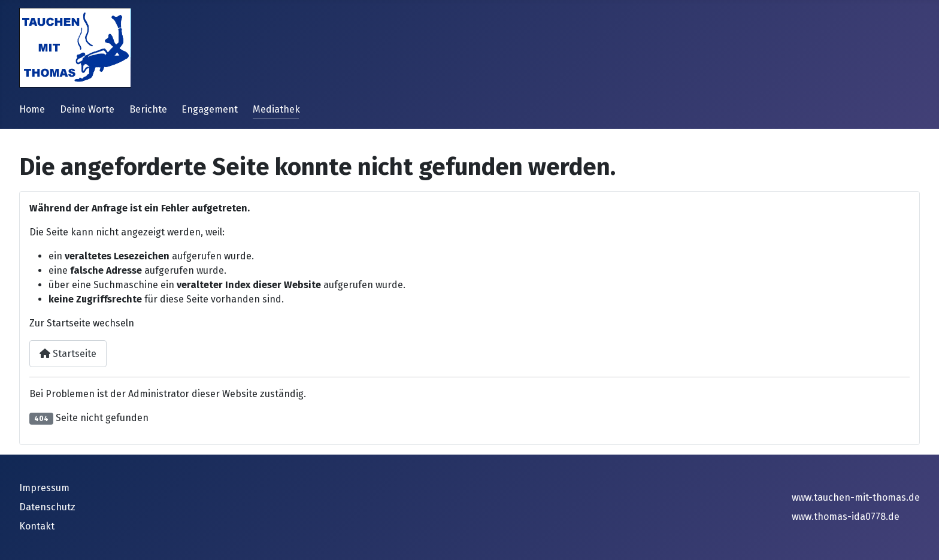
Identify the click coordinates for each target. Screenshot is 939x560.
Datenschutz (47, 507)
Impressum (44, 488)
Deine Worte (87, 109)
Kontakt (37, 526)
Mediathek (276, 109)
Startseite (68, 354)
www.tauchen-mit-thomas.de (856, 497)
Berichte (148, 109)
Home (32, 109)
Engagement (210, 109)
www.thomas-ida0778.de (846, 517)
